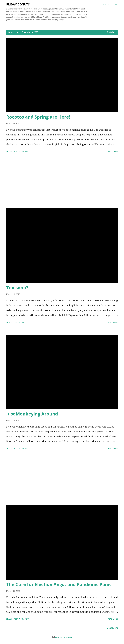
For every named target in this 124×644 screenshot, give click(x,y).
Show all (112, 32)
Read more (113, 151)
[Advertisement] (62, 181)
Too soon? (17, 288)
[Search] (106, 4)
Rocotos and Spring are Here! (38, 117)
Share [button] (9, 151)
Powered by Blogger (62, 637)
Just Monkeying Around (32, 414)
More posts (112, 628)
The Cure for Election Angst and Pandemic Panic (59, 584)
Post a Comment (22, 151)
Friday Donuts (18, 4)
